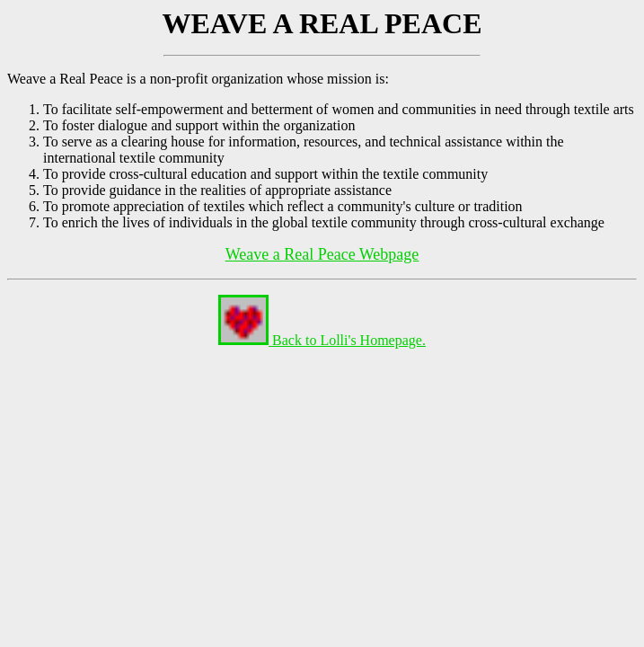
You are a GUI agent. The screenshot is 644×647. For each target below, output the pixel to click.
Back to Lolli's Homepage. (322, 340)
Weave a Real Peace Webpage (322, 254)
